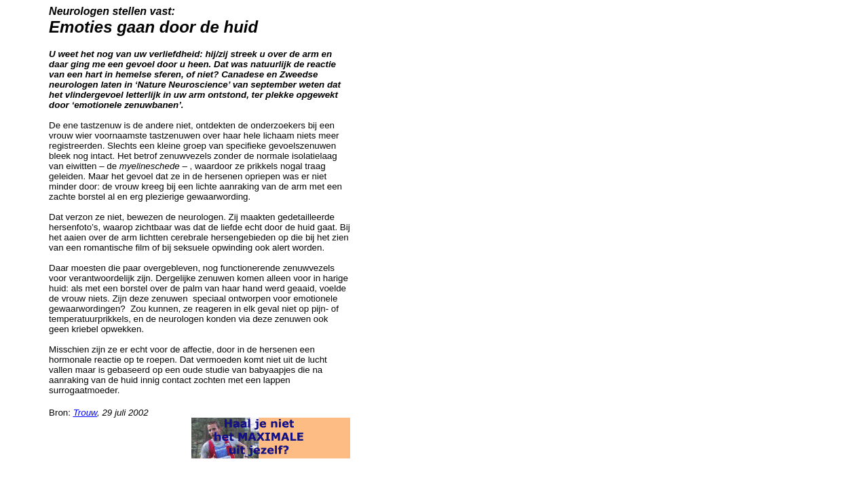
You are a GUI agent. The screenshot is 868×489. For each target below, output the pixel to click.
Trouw (85, 413)
